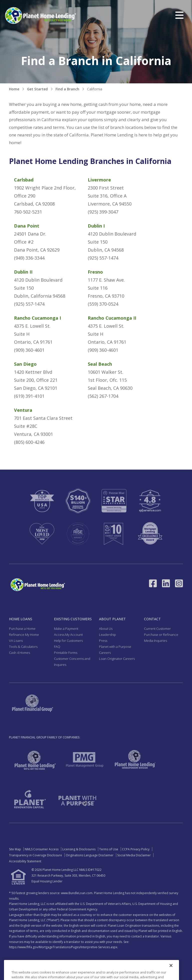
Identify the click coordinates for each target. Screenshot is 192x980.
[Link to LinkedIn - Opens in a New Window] (166, 583)
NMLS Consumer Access (42, 849)
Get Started (37, 89)
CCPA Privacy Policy (136, 849)
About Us (106, 629)
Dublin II (23, 272)
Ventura (23, 410)
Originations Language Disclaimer (90, 855)
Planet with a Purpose (115, 647)
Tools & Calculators (23, 647)
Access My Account (68, 635)
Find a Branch (67, 89)
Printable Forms (66, 653)
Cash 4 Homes (19, 653)
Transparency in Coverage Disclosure (35, 855)
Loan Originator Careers (117, 659)
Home (14, 89)
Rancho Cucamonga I (37, 318)
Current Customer (157, 629)
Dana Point (27, 226)
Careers (105, 653)
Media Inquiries (155, 641)
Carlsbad (24, 180)
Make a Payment (66, 629)
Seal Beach (100, 364)
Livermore (99, 180)
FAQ (57, 647)
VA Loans (16, 641)
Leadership (107, 635)
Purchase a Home (22, 629)
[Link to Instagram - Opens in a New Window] (179, 583)
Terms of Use (109, 849)
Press (103, 641)
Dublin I (96, 226)
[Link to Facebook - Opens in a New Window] (153, 583)
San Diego (25, 364)
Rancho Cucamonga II (112, 318)
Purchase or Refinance (161, 635)
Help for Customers (68, 641)
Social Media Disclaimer (134, 855)
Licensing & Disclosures (79, 849)
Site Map (15, 849)
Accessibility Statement (25, 861)
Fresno (95, 272)
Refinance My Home (24, 635)
